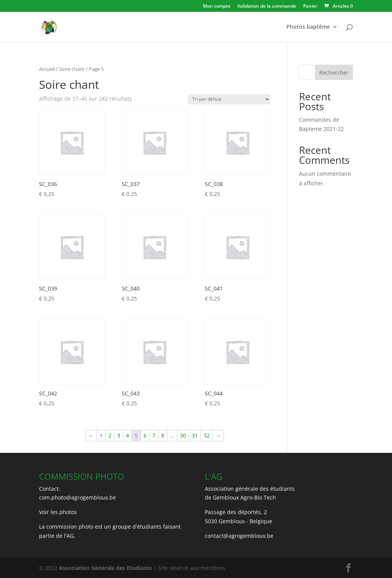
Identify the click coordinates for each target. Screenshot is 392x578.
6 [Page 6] (145, 435)
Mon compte (217, 7)
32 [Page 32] (207, 435)
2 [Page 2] (110, 435)
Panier (310, 7)
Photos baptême (308, 27)
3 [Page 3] (119, 435)
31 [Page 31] (195, 435)
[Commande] (229, 99)
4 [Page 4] (127, 435)
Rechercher (334, 73)
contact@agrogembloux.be (239, 536)
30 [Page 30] (183, 435)
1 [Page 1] (101, 435)
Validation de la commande (267, 7)
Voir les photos (58, 512)
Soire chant (72, 69)
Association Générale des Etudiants (105, 568)
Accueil (47, 69)
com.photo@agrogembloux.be (78, 497)
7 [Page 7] (154, 435)
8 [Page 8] (163, 435)
